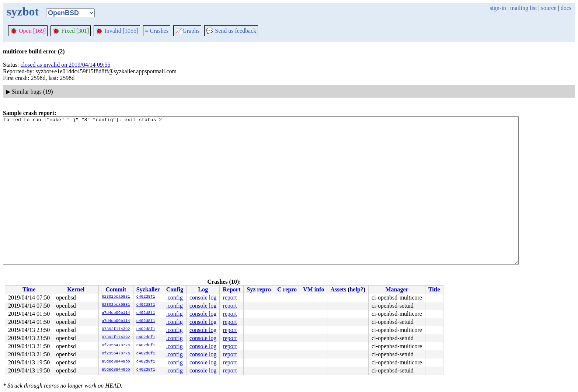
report (230, 297)
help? (356, 289)
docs (566, 8)
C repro (287, 289)
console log (203, 297)
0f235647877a (116, 346)
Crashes (157, 31)
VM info (314, 289)
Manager (397, 289)
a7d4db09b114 (116, 313)
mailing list (523, 8)
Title (434, 289)
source (549, 8)
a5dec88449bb (116, 362)
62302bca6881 (116, 297)
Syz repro (259, 289)
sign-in (498, 8)
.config (175, 297)
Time (29, 289)
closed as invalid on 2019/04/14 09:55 (66, 65)
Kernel (76, 289)
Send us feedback (231, 31)
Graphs (187, 31)
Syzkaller (148, 289)
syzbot (23, 11)
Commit (116, 289)
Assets (338, 289)
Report (231, 289)
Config (175, 289)
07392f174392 (116, 329)
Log (203, 289)
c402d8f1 (146, 297)
